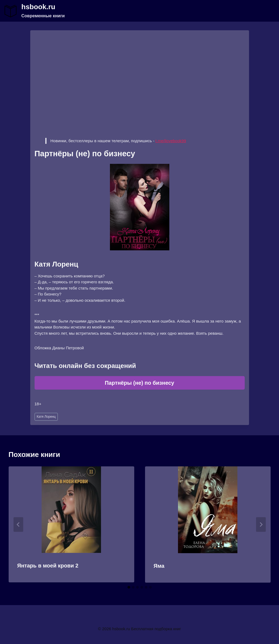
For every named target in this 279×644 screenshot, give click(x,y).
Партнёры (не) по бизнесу (139, 383)
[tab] (129, 587)
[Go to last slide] (18, 525)
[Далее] (261, 525)
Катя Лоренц (46, 417)
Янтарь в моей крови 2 (48, 566)
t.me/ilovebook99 (171, 141)
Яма (159, 566)
